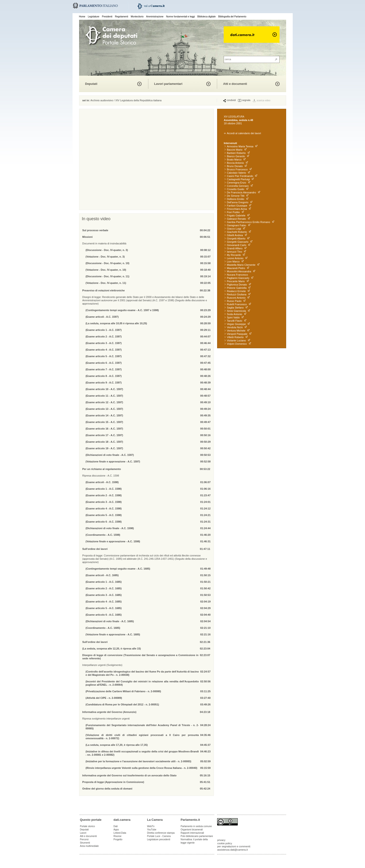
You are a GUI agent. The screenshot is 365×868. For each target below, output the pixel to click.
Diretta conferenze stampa (161, 833)
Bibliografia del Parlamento (232, 17)
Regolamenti (122, 17)
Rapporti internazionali (192, 833)
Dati (116, 826)
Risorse (118, 836)
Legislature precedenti (159, 839)
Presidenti (107, 17)
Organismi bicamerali (192, 830)
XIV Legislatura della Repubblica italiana (138, 100)
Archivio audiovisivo (102, 100)
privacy (221, 840)
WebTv (151, 826)
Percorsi (84, 839)
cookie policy (225, 843)
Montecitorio (137, 17)
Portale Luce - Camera (159, 836)
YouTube (152, 830)
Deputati (91, 84)
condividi (230, 100)
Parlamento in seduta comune (196, 826)
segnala (244, 100)
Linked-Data (120, 833)
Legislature (94, 17)
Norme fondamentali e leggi (181, 17)
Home (82, 17)
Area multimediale (89, 846)
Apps (116, 830)
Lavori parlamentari (168, 84)
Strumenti (85, 843)
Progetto (118, 839)
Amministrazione (155, 17)
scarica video (264, 100)
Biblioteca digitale (207, 17)
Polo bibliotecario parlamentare (197, 836)
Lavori (83, 833)
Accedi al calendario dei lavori (243, 133)
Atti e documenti (235, 84)
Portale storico (88, 826)
